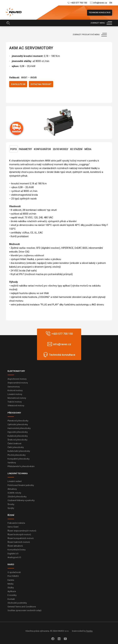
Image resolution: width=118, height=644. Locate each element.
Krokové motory (15, 390)
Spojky (11, 508)
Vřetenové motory (16, 406)
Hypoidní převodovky (18, 432)
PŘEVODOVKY (14, 413)
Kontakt (11, 599)
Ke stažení (76, 149)
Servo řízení (13, 527)
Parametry (25, 149)
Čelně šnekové (14, 443)
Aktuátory (12, 489)
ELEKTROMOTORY (16, 371)
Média (88, 149)
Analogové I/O (14, 557)
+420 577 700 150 (79, 3)
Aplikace (12, 591)
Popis (14, 149)
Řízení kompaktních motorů (21, 538)
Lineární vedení (15, 481)
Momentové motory (17, 398)
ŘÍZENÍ (11, 515)
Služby (11, 588)
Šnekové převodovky (17, 440)
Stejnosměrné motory (18, 383)
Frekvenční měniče (16, 523)
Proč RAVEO (13, 576)
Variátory (12, 463)
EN (111, 3)
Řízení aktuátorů (15, 546)
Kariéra (11, 580)
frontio (89, 631)
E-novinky (12, 595)
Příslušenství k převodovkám (21, 466)
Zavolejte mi (18, 84)
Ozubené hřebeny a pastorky (21, 500)
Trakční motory (15, 402)
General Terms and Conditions (22, 607)
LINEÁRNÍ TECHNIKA (18, 473)
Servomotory (14, 387)
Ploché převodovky (17, 455)
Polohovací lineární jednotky (21, 485)
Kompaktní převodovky (18, 459)
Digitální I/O (13, 554)
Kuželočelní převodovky (19, 451)
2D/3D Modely (61, 149)
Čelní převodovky (16, 447)
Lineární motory (15, 394)
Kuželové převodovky (18, 436)
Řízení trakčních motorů (19, 542)
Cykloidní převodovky (18, 424)
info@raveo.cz (100, 3)
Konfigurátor (42, 149)
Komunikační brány (17, 550)
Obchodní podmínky (17, 603)
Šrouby (11, 504)
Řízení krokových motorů (19, 535)
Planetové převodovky (18, 421)
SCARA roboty (14, 493)
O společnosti (14, 572)
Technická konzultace (100, 13)
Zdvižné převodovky (17, 497)
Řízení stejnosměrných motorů (22, 531)
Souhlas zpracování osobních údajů (24, 610)
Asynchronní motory (17, 379)
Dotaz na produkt (41, 84)
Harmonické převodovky (19, 428)
